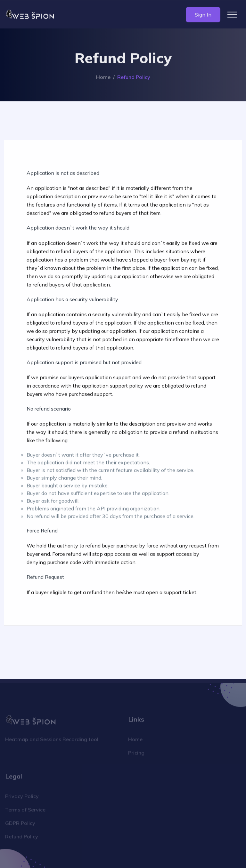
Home (103, 78)
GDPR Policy (20, 825)
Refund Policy (22, 838)
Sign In (203, 15)
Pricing (136, 754)
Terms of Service (25, 811)
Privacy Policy (22, 798)
